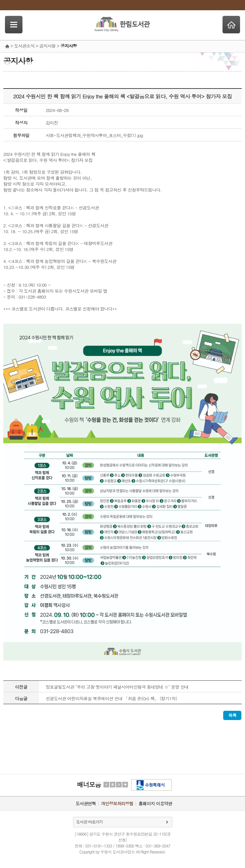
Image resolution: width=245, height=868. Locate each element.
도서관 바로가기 (90, 822)
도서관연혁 (86, 803)
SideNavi (14, 25)
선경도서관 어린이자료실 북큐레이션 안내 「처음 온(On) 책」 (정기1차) (111, 698)
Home (231, 25)
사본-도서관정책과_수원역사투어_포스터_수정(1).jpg (94, 135)
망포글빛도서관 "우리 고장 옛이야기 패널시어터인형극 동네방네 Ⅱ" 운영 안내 (117, 687)
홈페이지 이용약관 (155, 803)
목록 (232, 715)
